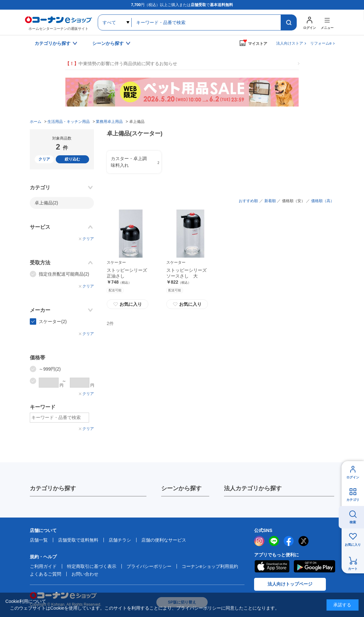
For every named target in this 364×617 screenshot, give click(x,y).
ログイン (353, 477)
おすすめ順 (248, 201)
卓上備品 (46, 203)
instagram (259, 541)
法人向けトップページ (290, 584)
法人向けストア (290, 43)
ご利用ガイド (43, 566)
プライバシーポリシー (149, 566)
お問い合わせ (85, 574)
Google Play (314, 566)
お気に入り (128, 304)
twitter (303, 541)
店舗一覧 (39, 540)
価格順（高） (323, 201)
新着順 (270, 201)
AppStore (272, 566)
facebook (289, 541)
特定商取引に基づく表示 (92, 566)
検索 (353, 522)
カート (353, 569)
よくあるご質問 (45, 574)
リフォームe (321, 43)
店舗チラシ (120, 540)
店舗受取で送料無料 (78, 540)
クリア (44, 159)
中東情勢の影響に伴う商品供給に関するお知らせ (121, 64)
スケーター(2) (53, 321)
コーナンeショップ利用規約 (210, 566)
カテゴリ (353, 500)
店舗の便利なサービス (164, 540)
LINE (274, 541)
